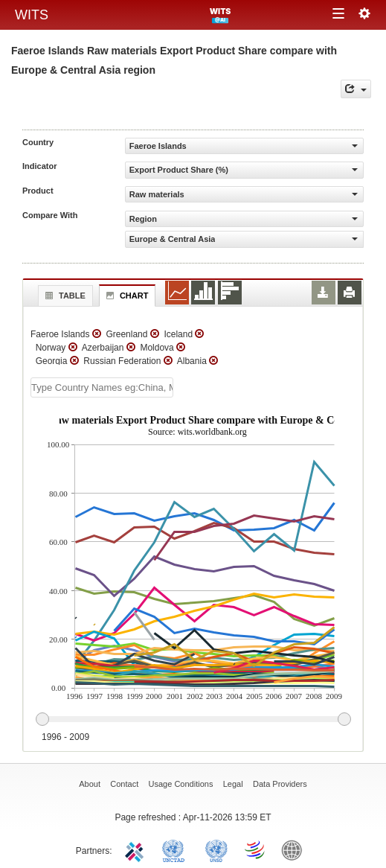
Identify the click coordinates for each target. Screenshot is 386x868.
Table (64, 296)
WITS (32, 15)
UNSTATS (216, 849)
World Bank (295, 849)
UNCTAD (176, 849)
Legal (233, 784)
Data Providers (280, 784)
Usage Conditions (181, 784)
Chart (126, 296)
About (90, 784)
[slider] (193, 720)
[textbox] (102, 387)
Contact (124, 784)
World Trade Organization (256, 849)
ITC (137, 849)
